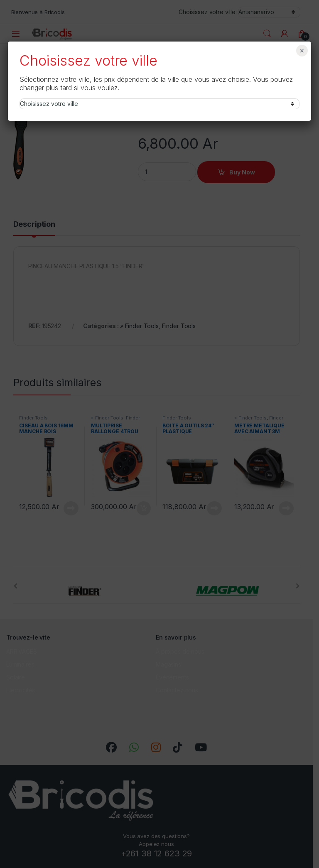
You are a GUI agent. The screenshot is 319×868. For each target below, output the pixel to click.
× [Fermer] (302, 51)
